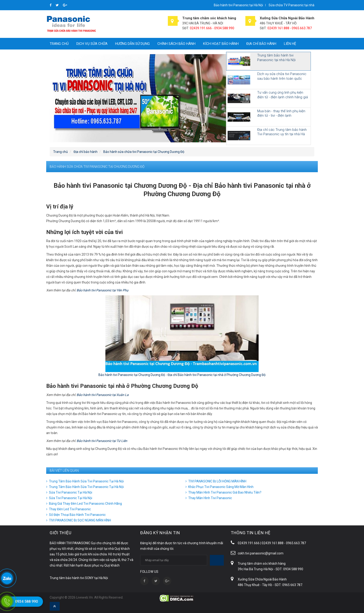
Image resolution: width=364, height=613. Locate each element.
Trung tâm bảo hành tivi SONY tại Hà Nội (79, 578)
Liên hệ (290, 44)
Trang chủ (59, 44)
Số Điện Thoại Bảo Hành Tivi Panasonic (77, 515)
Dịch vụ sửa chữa (92, 44)
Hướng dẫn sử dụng (132, 44)
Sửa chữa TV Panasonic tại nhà (291, 5)
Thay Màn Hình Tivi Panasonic (210, 498)
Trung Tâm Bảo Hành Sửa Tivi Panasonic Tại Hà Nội (86, 481)
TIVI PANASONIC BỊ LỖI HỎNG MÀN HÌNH (217, 481)
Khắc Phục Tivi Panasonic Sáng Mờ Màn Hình (221, 487)
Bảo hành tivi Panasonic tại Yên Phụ (102, 290)
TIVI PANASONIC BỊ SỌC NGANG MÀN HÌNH (80, 520)
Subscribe (217, 560)
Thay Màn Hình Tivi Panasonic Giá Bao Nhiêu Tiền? (225, 492)
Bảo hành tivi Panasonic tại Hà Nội (238, 5)
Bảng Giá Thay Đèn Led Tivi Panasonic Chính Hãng (85, 504)
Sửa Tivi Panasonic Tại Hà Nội (71, 492)
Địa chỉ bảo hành (261, 44)
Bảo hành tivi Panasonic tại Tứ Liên (102, 441)
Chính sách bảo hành (176, 44)
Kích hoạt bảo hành (221, 44)
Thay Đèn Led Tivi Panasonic (70, 509)
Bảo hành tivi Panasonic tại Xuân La (103, 395)
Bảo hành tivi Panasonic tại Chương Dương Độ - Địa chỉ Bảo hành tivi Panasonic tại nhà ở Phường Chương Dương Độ (182, 375)
